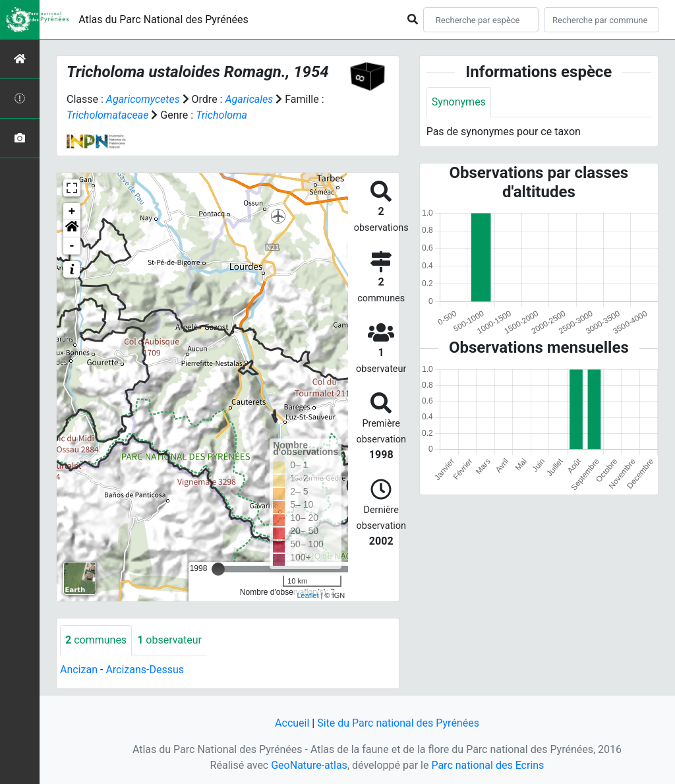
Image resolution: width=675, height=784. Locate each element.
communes (96, 640)
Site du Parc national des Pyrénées (398, 723)
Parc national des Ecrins (487, 765)
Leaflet (308, 595)
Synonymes (459, 102)
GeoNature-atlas (309, 765)
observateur (169, 640)
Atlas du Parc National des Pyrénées (163, 19)
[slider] (218, 569)
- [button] (72, 246)
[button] (72, 229)
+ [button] (72, 212)
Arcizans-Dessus (145, 670)
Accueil (292, 723)
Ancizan (79, 670)
